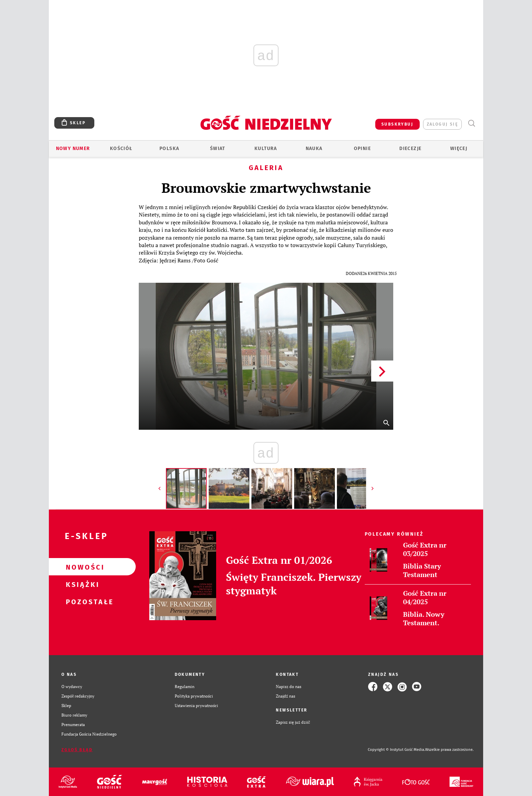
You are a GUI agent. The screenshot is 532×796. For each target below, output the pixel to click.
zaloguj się (442, 124)
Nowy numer (73, 149)
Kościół (121, 149)
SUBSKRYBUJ (397, 124)
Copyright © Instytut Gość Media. (396, 750)
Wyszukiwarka (471, 123)
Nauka (314, 149)
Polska (169, 149)
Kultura (266, 149)
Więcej (459, 149)
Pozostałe (81, 601)
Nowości (81, 567)
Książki (81, 584)
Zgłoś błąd (77, 750)
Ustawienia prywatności (196, 706)
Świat (218, 149)
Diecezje (410, 149)
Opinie (362, 149)
